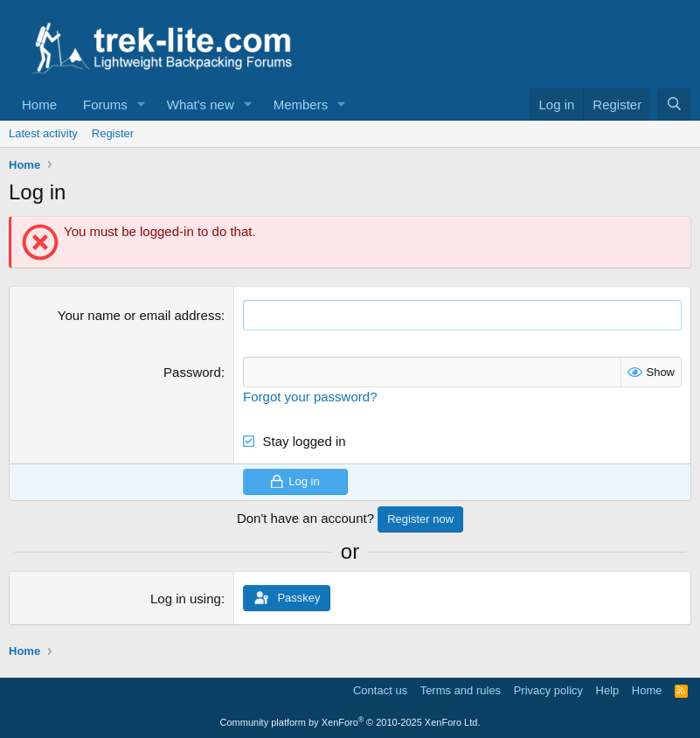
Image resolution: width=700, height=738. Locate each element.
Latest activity (43, 133)
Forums (105, 104)
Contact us (380, 690)
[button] (142, 104)
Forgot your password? (310, 397)
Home (39, 104)
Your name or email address (139, 315)
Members (301, 104)
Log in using (186, 599)
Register (113, 133)
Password (192, 372)
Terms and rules (461, 690)
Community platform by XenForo (350, 722)
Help (608, 690)
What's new (201, 104)
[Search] (674, 104)
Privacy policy (548, 690)
